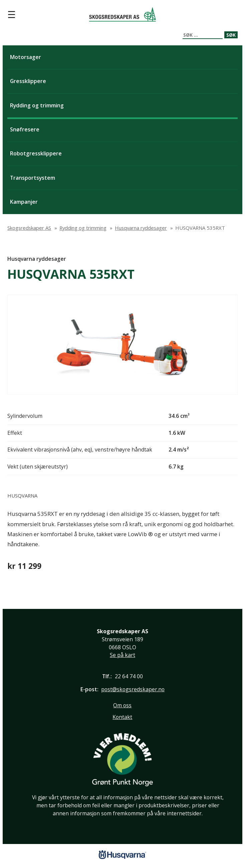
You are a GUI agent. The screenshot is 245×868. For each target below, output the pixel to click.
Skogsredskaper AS (122, 14)
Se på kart (122, 655)
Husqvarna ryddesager (37, 259)
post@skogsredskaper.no (133, 689)
